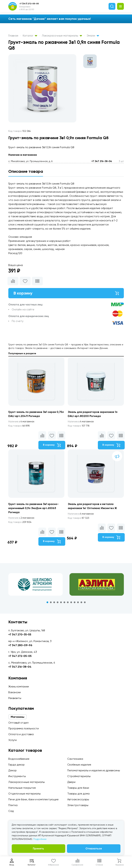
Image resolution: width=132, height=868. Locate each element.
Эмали (93, 36)
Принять (38, 848)
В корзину (66, 293)
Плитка (13, 805)
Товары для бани (78, 788)
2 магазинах (22, 518)
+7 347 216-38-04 (102, 161)
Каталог (30, 36)
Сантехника (75, 759)
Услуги (12, 740)
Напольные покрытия (22, 788)
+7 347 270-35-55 (20, 634)
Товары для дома (78, 794)
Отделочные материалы (24, 794)
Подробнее (40, 839)
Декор (12, 770)
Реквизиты (15, 698)
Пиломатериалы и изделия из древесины (94, 770)
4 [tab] (58, 602)
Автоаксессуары (78, 799)
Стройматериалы (79, 776)
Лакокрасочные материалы (62, 36)
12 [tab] (85, 602)
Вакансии (15, 692)
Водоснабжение (19, 759)
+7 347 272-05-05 (20, 656)
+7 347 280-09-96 (20, 645)
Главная (13, 36)
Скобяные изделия (79, 765)
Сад (11, 811)
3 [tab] (54, 602)
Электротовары (78, 805)
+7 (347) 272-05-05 (29, 4)
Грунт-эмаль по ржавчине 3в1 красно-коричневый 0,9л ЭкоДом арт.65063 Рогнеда (34, 508)
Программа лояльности (24, 728)
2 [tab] (51, 602)
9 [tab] (75, 602)
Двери (71, 782)
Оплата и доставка (21, 734)
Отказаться (94, 848)
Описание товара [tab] (26, 171)
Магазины (17, 717)
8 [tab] (71, 602)
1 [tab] (47, 602)
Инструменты (17, 776)
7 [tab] (68, 602)
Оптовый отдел (18, 723)
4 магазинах (22, 422)
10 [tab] (78, 602)
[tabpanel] (36, 585)
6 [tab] (64, 602)
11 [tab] (81, 602)
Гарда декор (16, 765)
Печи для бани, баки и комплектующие (33, 799)
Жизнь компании (19, 686)
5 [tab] (61, 602)
